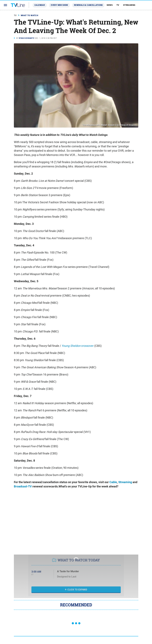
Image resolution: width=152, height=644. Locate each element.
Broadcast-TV (23, 486)
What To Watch (29, 15)
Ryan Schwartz (27, 38)
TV (118, 5)
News (110, 5)
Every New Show (59, 5)
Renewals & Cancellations (88, 5)
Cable (113, 482)
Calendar (40, 5)
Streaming (129, 5)
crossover (78, 346)
